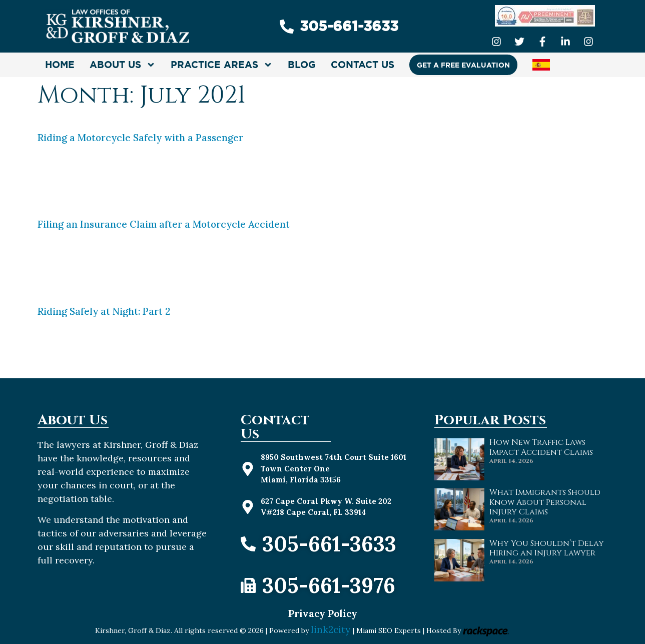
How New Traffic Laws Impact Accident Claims (541, 447)
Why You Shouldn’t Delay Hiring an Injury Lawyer (547, 548)
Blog (302, 65)
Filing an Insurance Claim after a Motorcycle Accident (164, 224)
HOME (60, 65)
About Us (123, 65)
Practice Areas (222, 65)
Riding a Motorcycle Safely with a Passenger (140, 138)
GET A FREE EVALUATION (463, 65)
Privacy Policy (323, 613)
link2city (332, 629)
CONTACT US (363, 65)
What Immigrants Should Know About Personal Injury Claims (545, 502)
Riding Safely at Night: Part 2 (104, 311)
